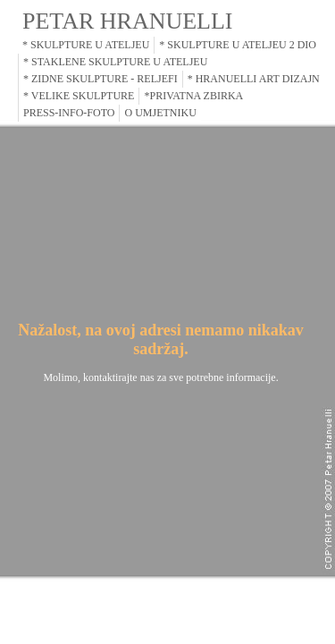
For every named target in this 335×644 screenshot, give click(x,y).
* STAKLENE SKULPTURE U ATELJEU (115, 62)
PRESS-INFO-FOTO (69, 113)
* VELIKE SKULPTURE (79, 96)
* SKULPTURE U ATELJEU (86, 45)
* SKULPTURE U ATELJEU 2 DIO (238, 45)
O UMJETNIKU (160, 113)
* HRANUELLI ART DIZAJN (254, 79)
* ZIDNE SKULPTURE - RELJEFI (100, 79)
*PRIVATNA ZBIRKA (193, 96)
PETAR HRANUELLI (128, 21)
